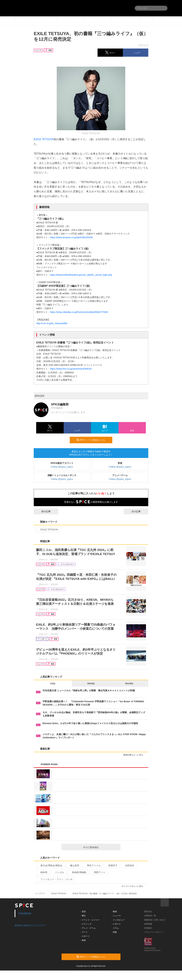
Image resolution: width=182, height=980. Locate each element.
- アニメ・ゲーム (88, 928)
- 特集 (114, 932)
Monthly (129, 683)
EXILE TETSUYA (44, 139)
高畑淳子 (111, 865)
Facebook (25, 913)
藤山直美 (73, 865)
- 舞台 (83, 916)
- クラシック (86, 924)
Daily (53, 683)
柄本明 (42, 872)
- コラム (115, 928)
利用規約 (148, 928)
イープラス (40, 894)
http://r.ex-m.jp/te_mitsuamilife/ (52, 323)
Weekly (91, 683)
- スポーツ (85, 936)
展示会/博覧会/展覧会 (50, 865)
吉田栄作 (128, 865)
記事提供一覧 (150, 916)
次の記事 (139, 511)
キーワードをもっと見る (134, 886)
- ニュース (116, 916)
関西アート (98, 872)
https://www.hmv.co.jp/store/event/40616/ (71, 369)
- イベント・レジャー (90, 920)
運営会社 (148, 912)
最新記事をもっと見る (135, 755)
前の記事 (43, 511)
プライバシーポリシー (154, 932)
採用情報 (148, 924)
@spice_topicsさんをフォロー (30, 925)
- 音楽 (83, 912)
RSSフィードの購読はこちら (93, 440)
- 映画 (83, 940)
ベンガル (58, 872)
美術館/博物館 (78, 872)
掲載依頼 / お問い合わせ (155, 920)
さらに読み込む (100, 847)
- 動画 (114, 912)
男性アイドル (92, 865)
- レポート (116, 924)
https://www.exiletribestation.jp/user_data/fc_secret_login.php (81, 275)
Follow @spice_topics (62, 467)
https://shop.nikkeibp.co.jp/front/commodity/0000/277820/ (79, 312)
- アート (84, 932)
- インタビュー (118, 920)
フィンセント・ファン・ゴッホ (55, 879)
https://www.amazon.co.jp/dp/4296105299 (71, 237)
